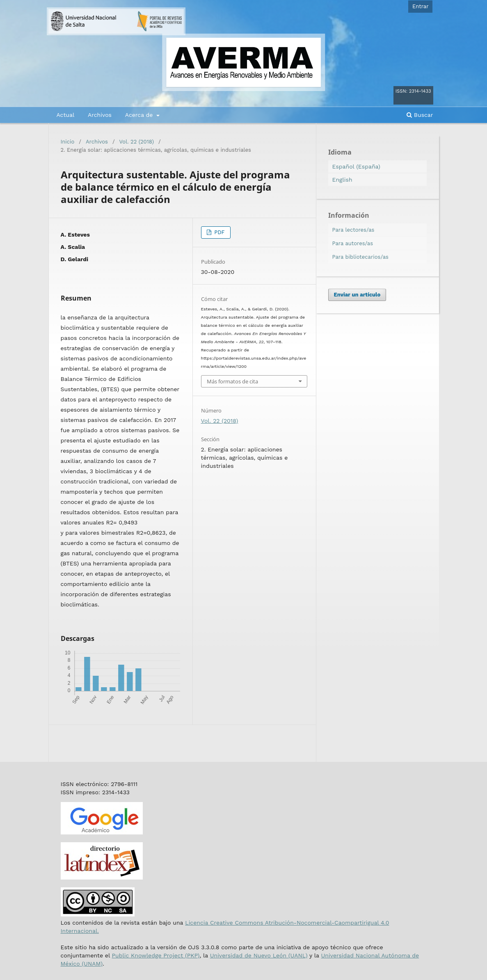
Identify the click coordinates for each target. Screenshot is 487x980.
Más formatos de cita (232, 381)
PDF (219, 232)
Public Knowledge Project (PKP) (155, 955)
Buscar (420, 115)
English (342, 180)
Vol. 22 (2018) (137, 142)
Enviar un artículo (357, 295)
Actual (66, 115)
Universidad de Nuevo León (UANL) (259, 955)
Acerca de (140, 115)
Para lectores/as (353, 230)
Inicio (68, 142)
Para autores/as (353, 243)
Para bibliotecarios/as (360, 257)
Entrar (421, 6)
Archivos (100, 115)
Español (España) (356, 166)
